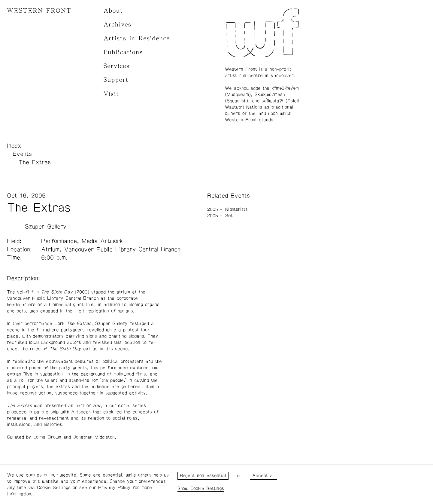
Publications (123, 52)
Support (116, 80)
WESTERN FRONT (39, 11)
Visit (111, 94)
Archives (118, 24)
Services (117, 66)
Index (14, 146)
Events (22, 154)
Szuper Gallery (46, 227)
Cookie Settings (207, 489)
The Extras (35, 162)
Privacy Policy (114, 488)
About (113, 11)
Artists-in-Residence (137, 38)
